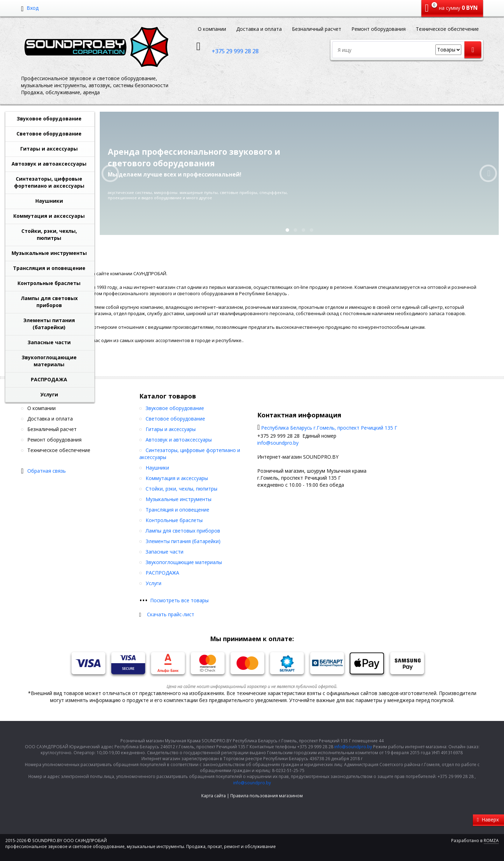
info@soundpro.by (278, 443)
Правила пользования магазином (267, 796)
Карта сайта (213, 796)
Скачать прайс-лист (171, 614)
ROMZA (491, 841)
